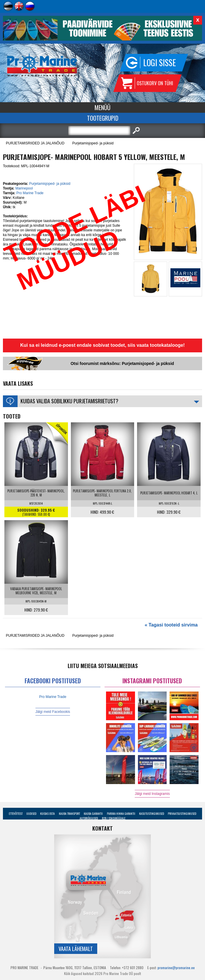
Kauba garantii (93, 813)
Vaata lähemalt (76, 949)
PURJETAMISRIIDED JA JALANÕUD (35, 143)
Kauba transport (69, 813)
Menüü (102, 107)
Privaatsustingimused (182, 813)
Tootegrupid (103, 118)
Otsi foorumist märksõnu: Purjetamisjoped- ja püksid (122, 363)
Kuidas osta (47, 813)
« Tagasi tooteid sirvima (171, 625)
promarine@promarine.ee (176, 968)
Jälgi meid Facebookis (53, 712)
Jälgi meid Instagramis (152, 794)
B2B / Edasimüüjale (114, 818)
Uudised (31, 813)
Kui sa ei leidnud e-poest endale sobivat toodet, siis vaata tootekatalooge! (102, 345)
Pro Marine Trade (30, 193)
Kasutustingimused (152, 813)
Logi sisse (160, 63)
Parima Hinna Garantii (121, 813)
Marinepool (24, 188)
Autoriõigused (89, 818)
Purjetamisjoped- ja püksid (93, 143)
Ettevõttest (16, 813)
